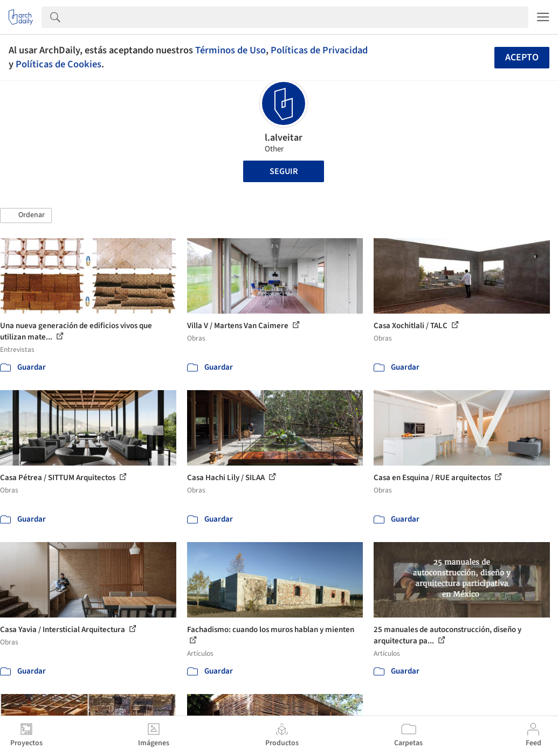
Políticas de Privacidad (319, 50)
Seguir (284, 171)
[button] (26, 216)
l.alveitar (284, 138)
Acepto (522, 57)
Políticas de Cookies (58, 64)
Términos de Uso (230, 50)
